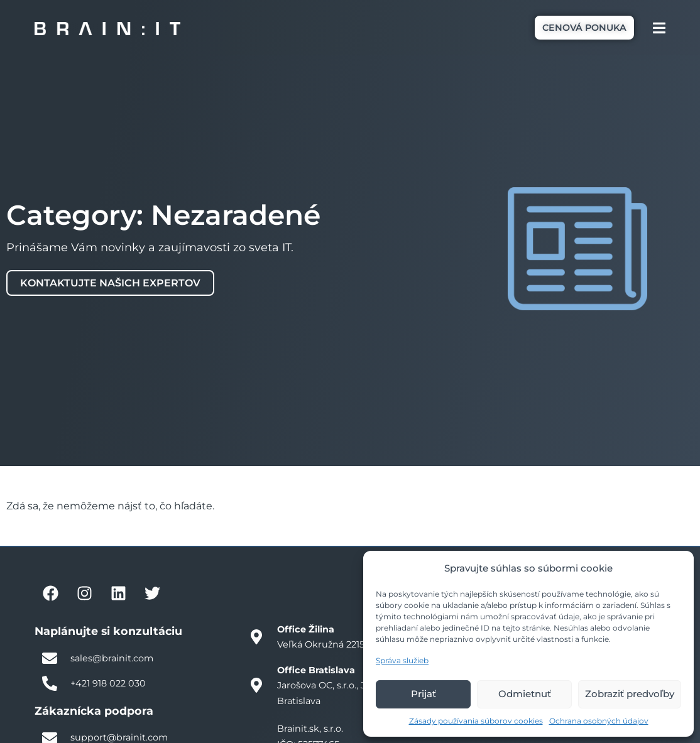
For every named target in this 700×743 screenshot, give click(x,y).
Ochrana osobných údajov (599, 721)
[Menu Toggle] (659, 28)
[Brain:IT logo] (107, 28)
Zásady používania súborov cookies (476, 721)
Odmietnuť (525, 694)
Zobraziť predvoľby (630, 694)
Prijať (424, 694)
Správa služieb (402, 660)
